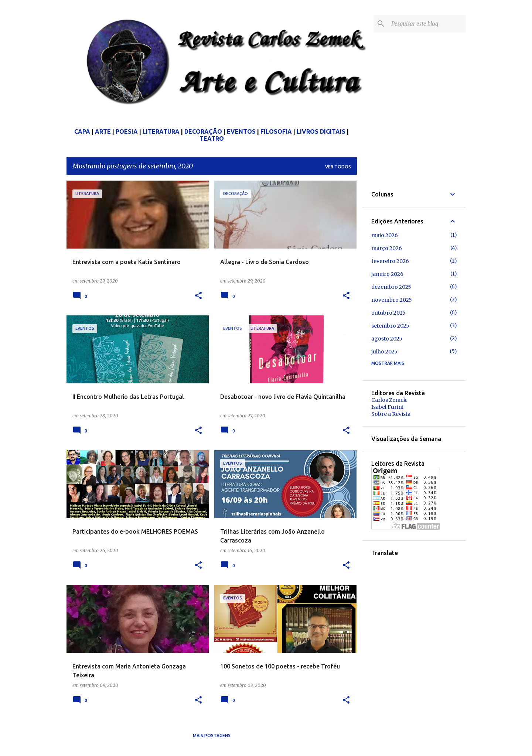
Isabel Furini (387, 407)
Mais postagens (212, 736)
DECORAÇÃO (203, 131)
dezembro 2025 (391, 287)
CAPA (82, 131)
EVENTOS (241, 131)
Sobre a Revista (391, 414)
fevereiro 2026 (390, 261)
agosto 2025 (387, 339)
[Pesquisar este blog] (427, 24)
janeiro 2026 (387, 274)
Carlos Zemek (389, 400)
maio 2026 (385, 235)
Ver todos (338, 167)
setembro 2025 (390, 326)
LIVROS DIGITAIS (321, 131)
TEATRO (212, 138)
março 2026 (387, 248)
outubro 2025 (388, 313)
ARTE (103, 131)
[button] (198, 296)
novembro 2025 (392, 300)
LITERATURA (161, 131)
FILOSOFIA (276, 131)
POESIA (127, 131)
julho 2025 (384, 352)
